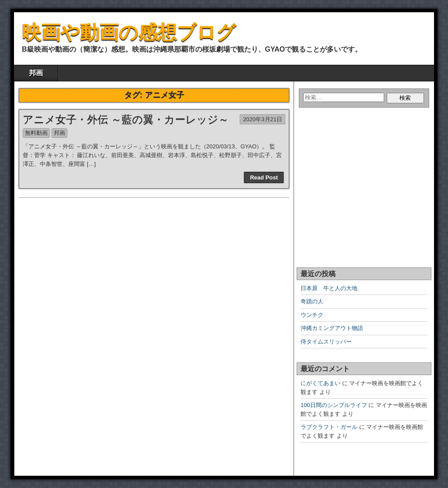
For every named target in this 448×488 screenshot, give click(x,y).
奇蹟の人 (312, 301)
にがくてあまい (320, 383)
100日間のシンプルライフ (334, 405)
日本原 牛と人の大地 (329, 288)
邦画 (36, 73)
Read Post (264, 177)
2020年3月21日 (262, 119)
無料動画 (36, 133)
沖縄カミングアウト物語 (332, 328)
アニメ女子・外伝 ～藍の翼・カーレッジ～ (126, 119)
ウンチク (312, 315)
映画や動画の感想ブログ (129, 32)
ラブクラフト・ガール (329, 427)
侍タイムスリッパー (326, 342)
